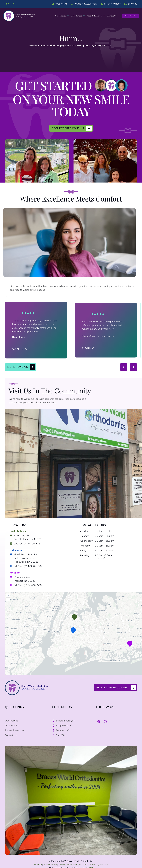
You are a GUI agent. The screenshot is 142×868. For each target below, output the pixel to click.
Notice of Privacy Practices (96, 865)
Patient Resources (96, 16)
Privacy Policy (50, 865)
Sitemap (38, 865)
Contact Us (113, 16)
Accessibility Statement (70, 865)
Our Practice (62, 16)
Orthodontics (78, 16)
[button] (74, 617)
